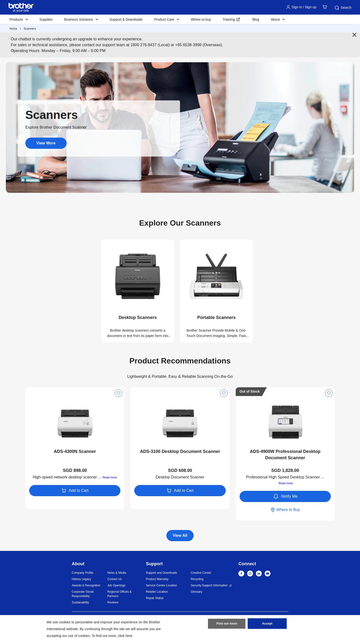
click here (125, 636)
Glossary (196, 592)
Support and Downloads (162, 573)
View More (46, 143)
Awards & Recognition (86, 585)
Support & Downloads (126, 19)
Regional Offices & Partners (119, 594)
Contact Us (114, 579)
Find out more (227, 625)
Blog (256, 19)
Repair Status (155, 598)
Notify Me (285, 496)
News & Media (117, 573)
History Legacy (81, 579)
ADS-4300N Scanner (75, 451)
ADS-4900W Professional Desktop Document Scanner (285, 455)
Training (229, 19)
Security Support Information (209, 585)
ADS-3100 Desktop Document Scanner (180, 451)
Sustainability (80, 602)
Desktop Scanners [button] (138, 318)
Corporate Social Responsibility (83, 594)
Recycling (197, 579)
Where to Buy (285, 510)
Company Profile (83, 573)
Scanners (30, 29)
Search (343, 8)
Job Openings (116, 585)
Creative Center (201, 573)
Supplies (46, 19)
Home (13, 29)
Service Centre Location (162, 585)
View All (180, 535)
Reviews (113, 602)
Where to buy (201, 19)
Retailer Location (157, 592)
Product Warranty (157, 579)
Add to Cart (75, 491)
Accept (267, 625)
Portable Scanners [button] (216, 318)
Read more (110, 477)
